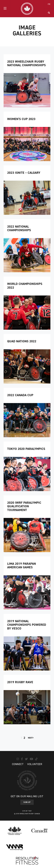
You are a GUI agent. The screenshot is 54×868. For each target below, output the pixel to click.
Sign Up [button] (27, 802)
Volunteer (35, 764)
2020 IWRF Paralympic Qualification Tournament (24, 506)
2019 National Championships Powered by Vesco (27, 625)
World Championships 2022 (25, 286)
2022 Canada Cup (20, 395)
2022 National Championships (19, 228)
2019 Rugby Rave (20, 682)
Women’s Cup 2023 (21, 119)
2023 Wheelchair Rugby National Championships (26, 63)
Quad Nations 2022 (22, 341)
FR (49, 4)
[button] (5, 9)
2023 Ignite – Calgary (24, 173)
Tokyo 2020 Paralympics (26, 449)
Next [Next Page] (31, 738)
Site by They (27, 811)
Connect (18, 764)
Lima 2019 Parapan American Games (22, 565)
